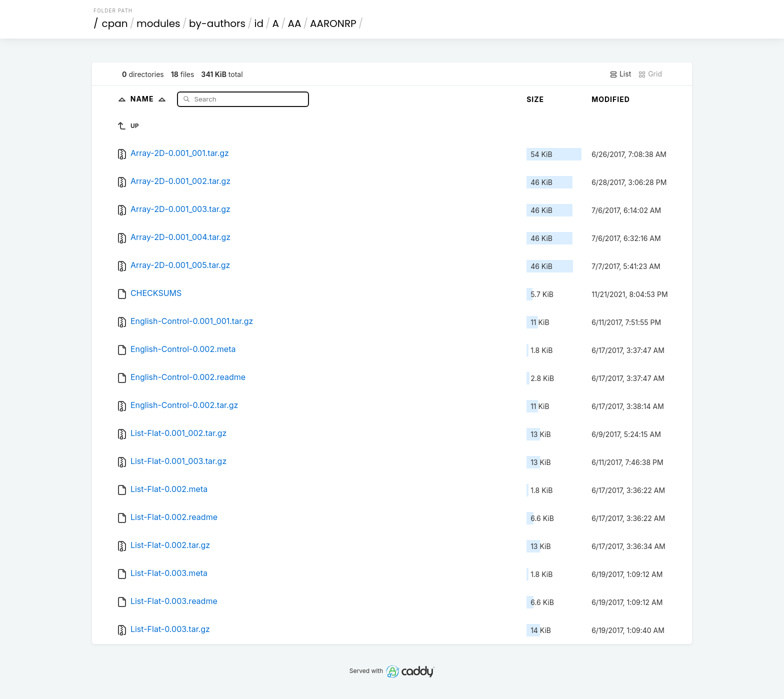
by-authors (217, 23)
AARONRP (333, 23)
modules (158, 23)
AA (295, 23)
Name (150, 99)
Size (535, 99)
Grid (650, 74)
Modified (611, 99)
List (620, 74)
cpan (115, 23)
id (259, 23)
